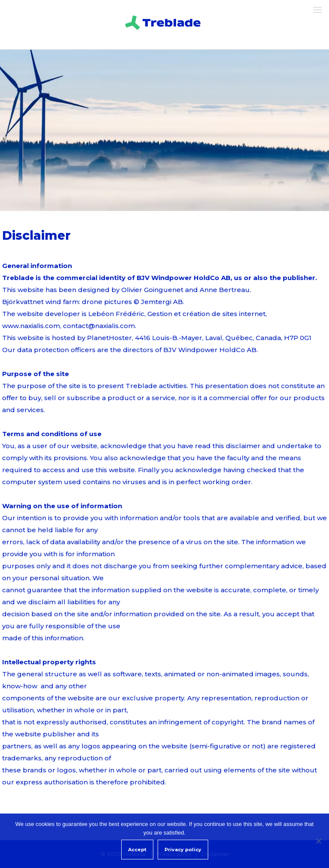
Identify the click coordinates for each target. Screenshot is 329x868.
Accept (137, 850)
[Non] (318, 841)
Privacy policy (183, 850)
